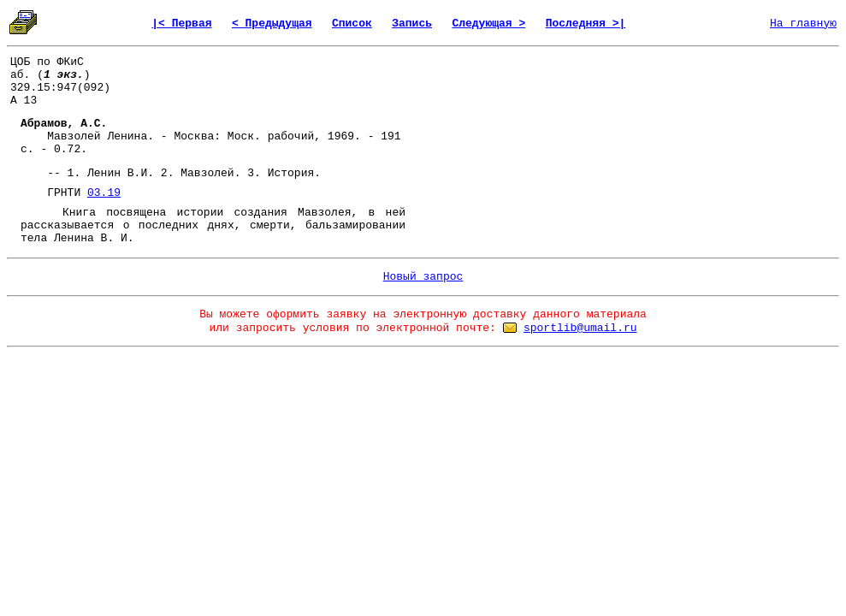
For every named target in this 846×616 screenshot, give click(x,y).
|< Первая (181, 24)
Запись (412, 24)
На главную (803, 24)
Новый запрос (423, 277)
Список (352, 24)
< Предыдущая (272, 24)
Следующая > (488, 24)
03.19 (104, 193)
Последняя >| (586, 24)
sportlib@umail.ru (580, 328)
